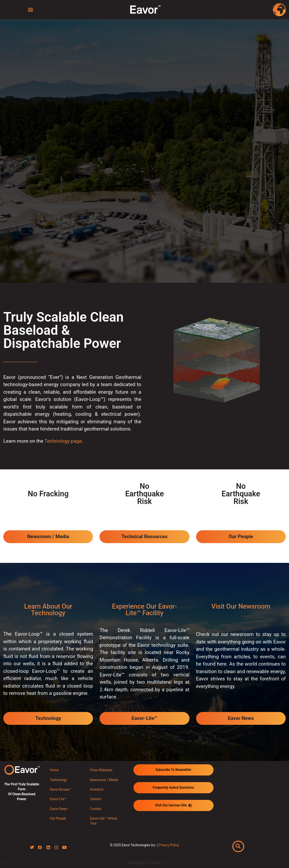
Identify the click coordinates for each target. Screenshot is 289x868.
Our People (58, 818)
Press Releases (101, 770)
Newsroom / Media (104, 780)
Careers (96, 799)
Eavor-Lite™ (58, 799)
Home (55, 770)
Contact (96, 809)
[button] (30, 10)
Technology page (63, 441)
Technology (58, 780)
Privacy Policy (169, 845)
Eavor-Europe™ (61, 789)
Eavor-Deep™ (59, 809)
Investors (97, 789)
